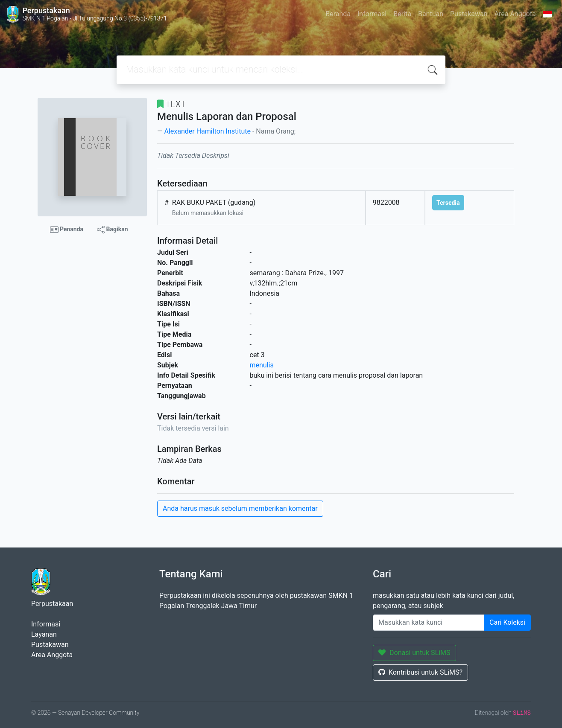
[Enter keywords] (429, 623)
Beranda (338, 14)
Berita (402, 14)
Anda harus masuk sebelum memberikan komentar (240, 508)
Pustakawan (469, 14)
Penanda (67, 230)
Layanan (44, 634)
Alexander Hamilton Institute (207, 131)
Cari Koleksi (507, 622)
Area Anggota (515, 14)
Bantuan (431, 14)
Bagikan (112, 230)
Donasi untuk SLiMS (414, 653)
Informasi (372, 14)
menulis (262, 365)
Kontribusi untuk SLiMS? (420, 672)
